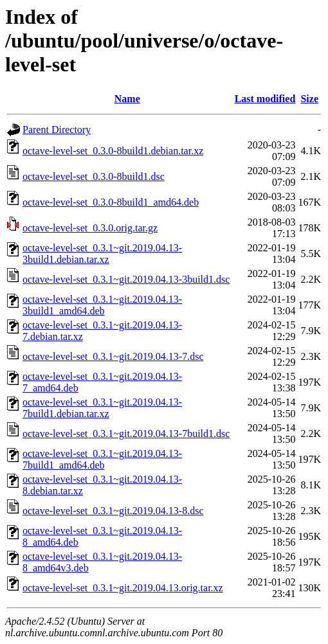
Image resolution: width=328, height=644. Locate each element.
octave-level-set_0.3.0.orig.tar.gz (90, 228)
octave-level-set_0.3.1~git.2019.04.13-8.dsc (113, 511)
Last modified (265, 99)
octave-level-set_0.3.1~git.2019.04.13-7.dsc (113, 356)
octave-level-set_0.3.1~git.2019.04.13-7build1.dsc (126, 434)
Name (127, 99)
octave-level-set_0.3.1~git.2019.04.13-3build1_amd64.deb (102, 305)
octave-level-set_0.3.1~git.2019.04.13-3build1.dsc (126, 279)
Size (309, 99)
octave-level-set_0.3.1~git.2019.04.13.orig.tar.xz (123, 588)
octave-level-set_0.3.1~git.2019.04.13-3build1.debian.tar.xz (102, 254)
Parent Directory (57, 130)
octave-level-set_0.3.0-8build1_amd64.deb (111, 202)
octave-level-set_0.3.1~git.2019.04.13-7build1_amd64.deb (102, 459)
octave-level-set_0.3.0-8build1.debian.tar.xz (113, 151)
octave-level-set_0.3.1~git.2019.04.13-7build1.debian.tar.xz (102, 408)
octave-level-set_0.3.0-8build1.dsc (94, 176)
